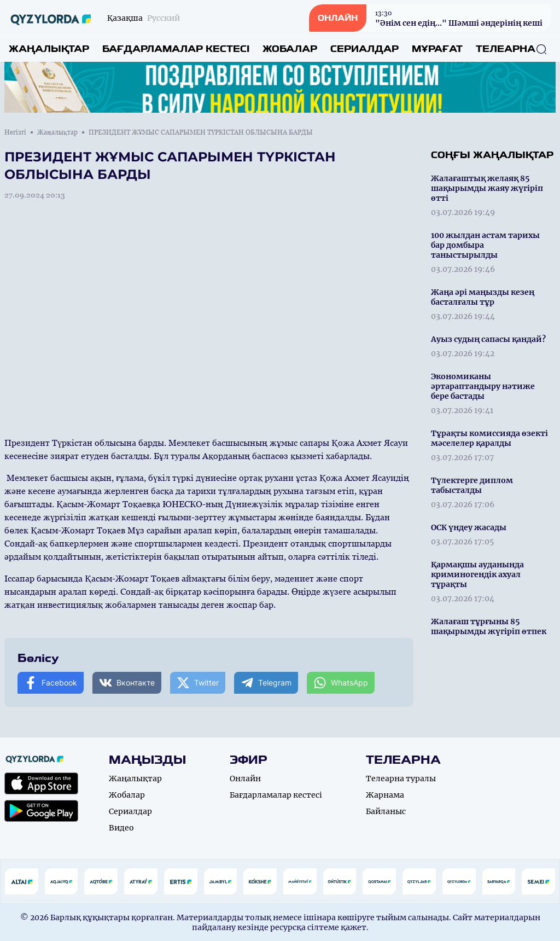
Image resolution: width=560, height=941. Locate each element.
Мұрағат (437, 49)
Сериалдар (364, 49)
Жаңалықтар (49, 49)
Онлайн (245, 779)
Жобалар (290, 49)
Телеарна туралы (401, 779)
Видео (121, 828)
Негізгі (15, 132)
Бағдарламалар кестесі (176, 49)
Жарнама (385, 795)
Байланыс (386, 811)
